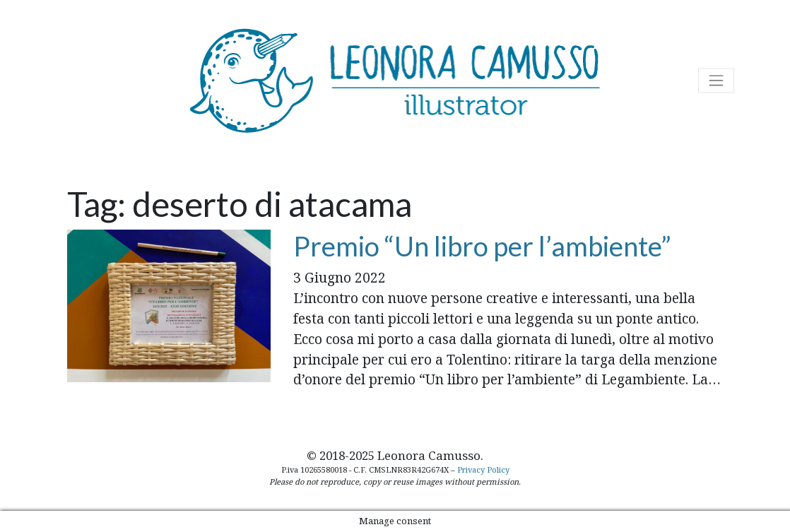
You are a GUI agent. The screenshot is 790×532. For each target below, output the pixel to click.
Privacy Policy (483, 469)
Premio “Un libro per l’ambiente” (482, 246)
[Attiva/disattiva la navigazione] (716, 80)
